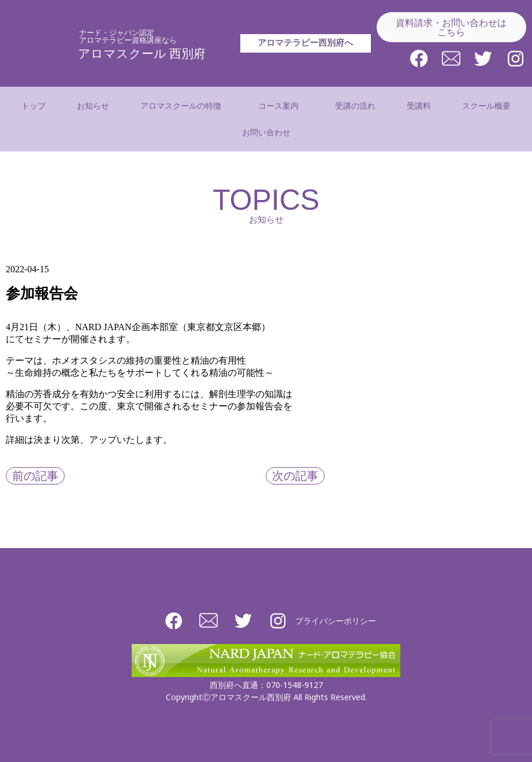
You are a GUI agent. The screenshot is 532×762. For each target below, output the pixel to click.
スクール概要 (486, 106)
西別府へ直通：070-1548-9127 (266, 685)
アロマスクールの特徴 (184, 106)
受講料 (419, 106)
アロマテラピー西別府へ (305, 56)
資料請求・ (451, 27)
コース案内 (281, 106)
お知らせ (93, 106)
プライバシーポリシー (336, 621)
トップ (34, 106)
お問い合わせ (266, 132)
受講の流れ (355, 106)
